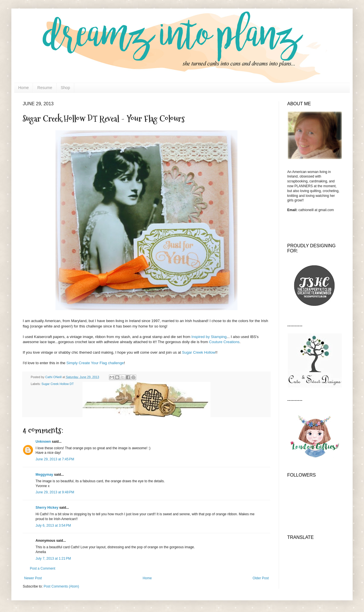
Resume (45, 88)
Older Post (261, 578)
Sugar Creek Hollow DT (58, 384)
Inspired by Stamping (209, 337)
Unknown (43, 442)
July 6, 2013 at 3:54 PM (53, 526)
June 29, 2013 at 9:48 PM (55, 492)
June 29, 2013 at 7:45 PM (55, 459)
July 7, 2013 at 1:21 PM (53, 559)
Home (23, 88)
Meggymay (44, 475)
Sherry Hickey (47, 508)
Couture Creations (224, 342)
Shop (66, 88)
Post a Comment (43, 568)
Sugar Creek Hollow (199, 352)
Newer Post (33, 578)
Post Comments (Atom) (61, 586)
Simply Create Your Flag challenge (95, 363)
